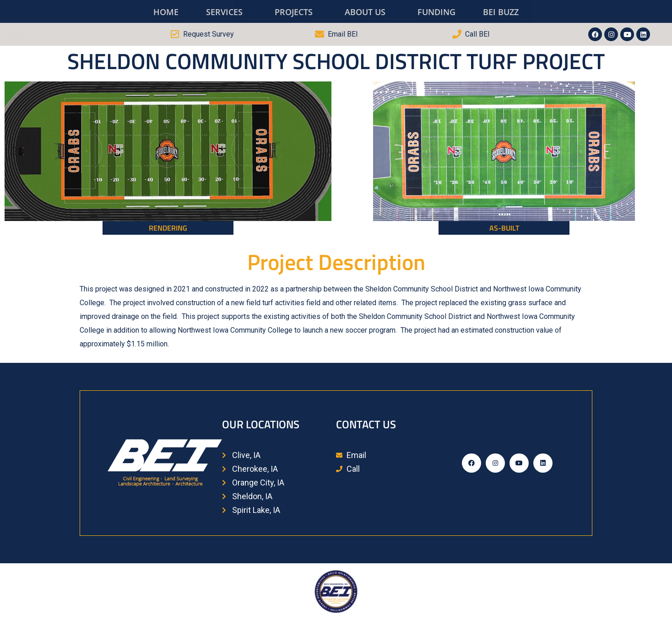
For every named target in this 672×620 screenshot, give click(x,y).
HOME (166, 12)
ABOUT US (365, 12)
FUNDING (436, 12)
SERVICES (224, 12)
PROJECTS (294, 12)
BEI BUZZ (501, 12)
